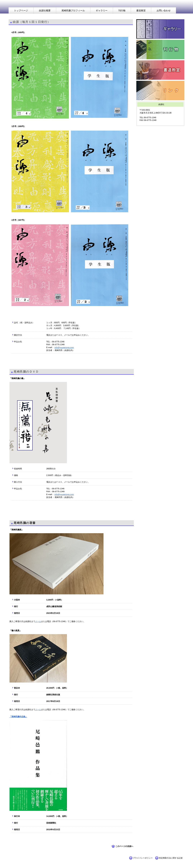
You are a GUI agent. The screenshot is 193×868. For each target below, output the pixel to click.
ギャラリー (160, 29)
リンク (160, 90)
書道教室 (160, 70)
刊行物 (160, 49)
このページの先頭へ (124, 846)
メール (38, 621)
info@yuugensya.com (64, 347)
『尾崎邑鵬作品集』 (18, 717)
